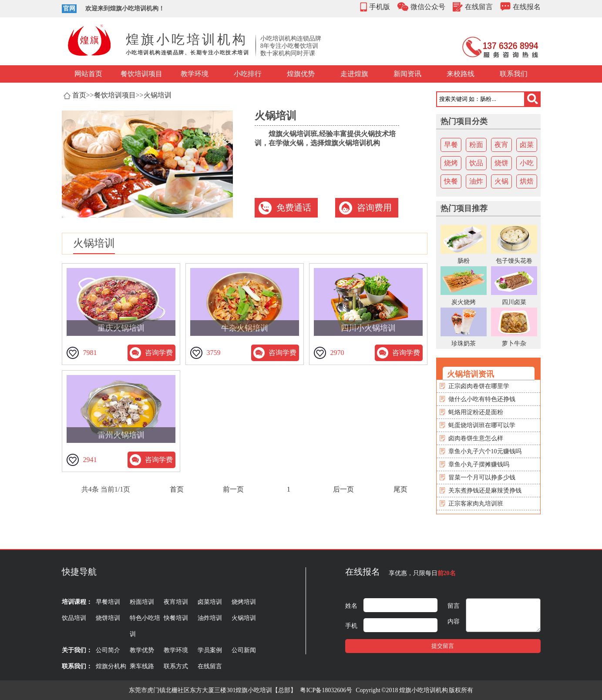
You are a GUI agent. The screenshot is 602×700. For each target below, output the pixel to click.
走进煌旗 (354, 74)
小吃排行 (248, 74)
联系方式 (176, 666)
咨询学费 (159, 353)
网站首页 (88, 74)
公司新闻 (244, 650)
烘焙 (527, 181)
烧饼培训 (108, 618)
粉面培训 (142, 602)
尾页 (400, 489)
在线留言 (479, 7)
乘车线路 (142, 666)
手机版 (380, 7)
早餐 (451, 145)
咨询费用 (374, 208)
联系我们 (514, 74)
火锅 (501, 181)
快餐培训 (176, 618)
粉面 (476, 145)
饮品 (476, 163)
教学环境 (195, 74)
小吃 (527, 163)
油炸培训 (210, 618)
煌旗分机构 (111, 666)
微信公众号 (428, 7)
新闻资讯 (407, 74)
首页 (79, 95)
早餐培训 (108, 602)
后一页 (343, 489)
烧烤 (451, 163)
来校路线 (461, 74)
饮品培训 (74, 618)
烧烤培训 (244, 602)
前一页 (233, 489)
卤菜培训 (210, 602)
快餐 (451, 181)
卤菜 (527, 145)
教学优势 (142, 650)
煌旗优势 (301, 74)
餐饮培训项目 (141, 74)
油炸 (476, 181)
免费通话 (294, 208)
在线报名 (527, 7)
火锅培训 (158, 95)
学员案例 (210, 650)
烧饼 (501, 163)
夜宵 (501, 145)
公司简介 (108, 650)
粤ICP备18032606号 (326, 690)
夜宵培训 (176, 602)
